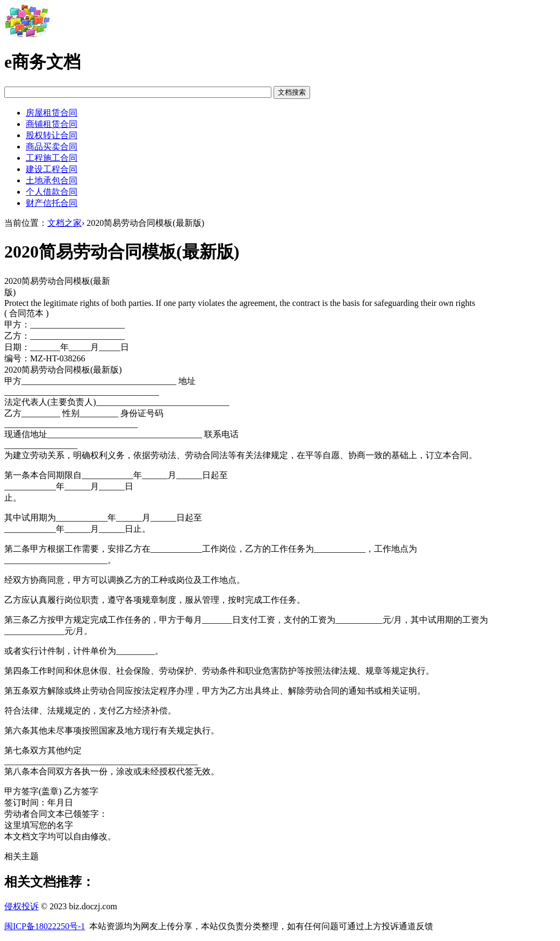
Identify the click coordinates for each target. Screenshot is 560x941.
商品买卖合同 (52, 147)
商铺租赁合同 (52, 124)
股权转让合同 (52, 135)
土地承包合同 (52, 180)
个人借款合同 (52, 192)
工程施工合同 (52, 158)
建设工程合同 (52, 169)
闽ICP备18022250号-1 (45, 926)
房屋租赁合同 (52, 113)
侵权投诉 (21, 906)
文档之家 (64, 223)
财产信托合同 (52, 203)
